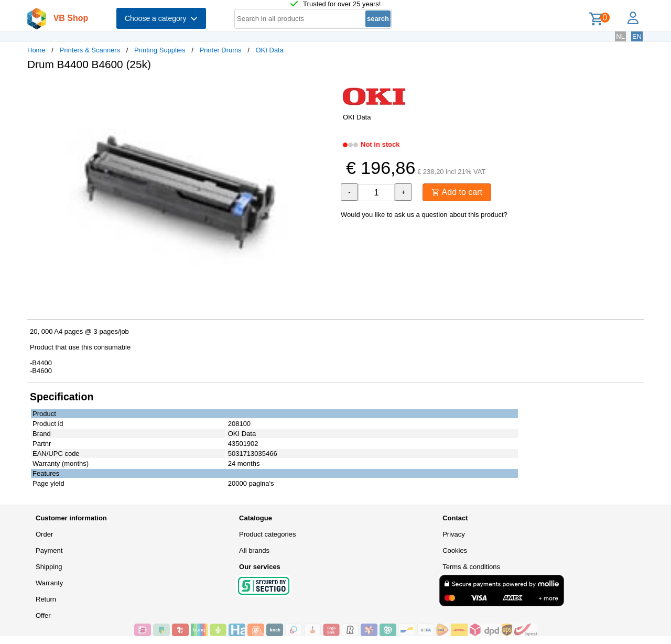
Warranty (49, 583)
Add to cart (457, 192)
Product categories (267, 534)
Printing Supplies (160, 50)
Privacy (454, 534)
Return (46, 599)
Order (44, 534)
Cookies (455, 550)
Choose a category (161, 18)
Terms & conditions (471, 567)
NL (620, 36)
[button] (326, 90)
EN (637, 36)
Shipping (49, 567)
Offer (43, 615)
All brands (254, 550)
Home (36, 50)
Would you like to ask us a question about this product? (424, 215)
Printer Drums (220, 50)
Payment (49, 550)
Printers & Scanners (90, 50)
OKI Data (269, 50)
